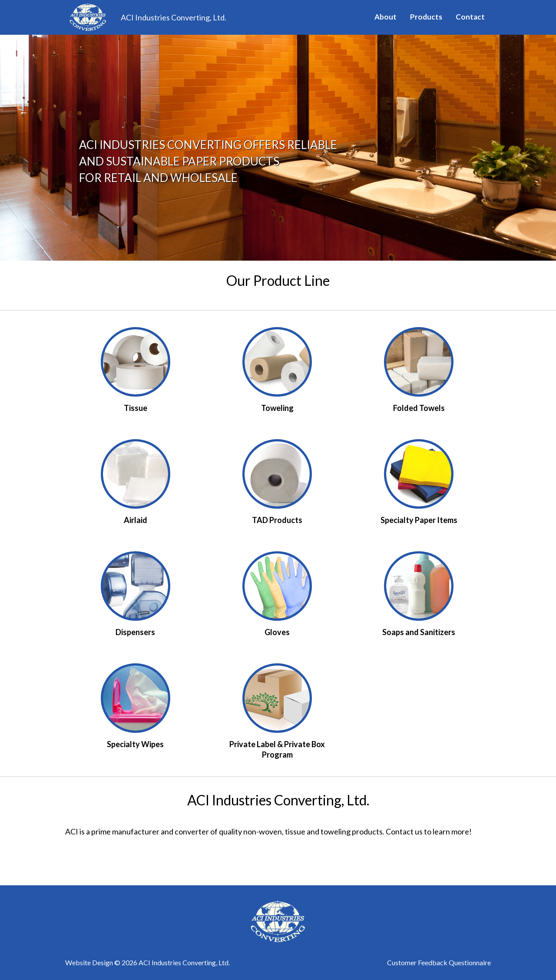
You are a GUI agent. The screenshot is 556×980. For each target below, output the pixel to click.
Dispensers (135, 632)
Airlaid (136, 520)
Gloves (277, 632)
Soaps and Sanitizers (419, 632)
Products (426, 17)
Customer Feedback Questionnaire (439, 963)
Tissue (136, 408)
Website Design (89, 962)
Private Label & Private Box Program (277, 749)
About (386, 17)
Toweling (277, 408)
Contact (470, 17)
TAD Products (277, 520)
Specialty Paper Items (419, 520)
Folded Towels (419, 408)
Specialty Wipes (135, 744)
